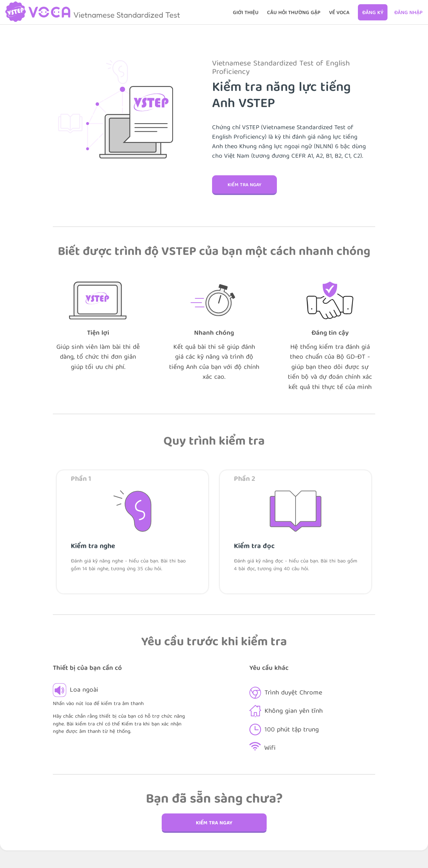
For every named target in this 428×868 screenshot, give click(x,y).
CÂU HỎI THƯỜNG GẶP (294, 13)
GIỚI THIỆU (246, 13)
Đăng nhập (408, 13)
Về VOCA (339, 13)
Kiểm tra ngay (244, 185)
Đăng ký (373, 13)
